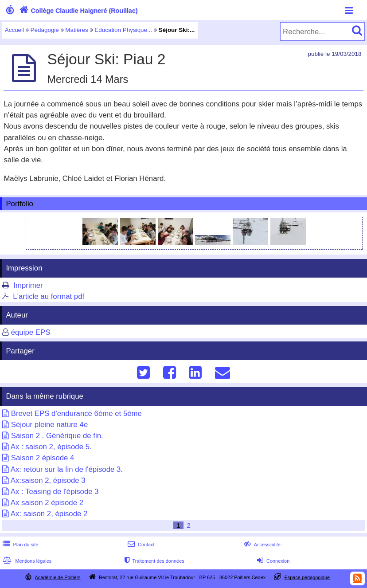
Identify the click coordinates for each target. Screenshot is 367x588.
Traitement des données (153, 561)
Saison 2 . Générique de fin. (57, 436)
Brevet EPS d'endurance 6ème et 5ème (76, 414)
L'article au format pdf (49, 296)
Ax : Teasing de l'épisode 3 (55, 492)
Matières (77, 30)
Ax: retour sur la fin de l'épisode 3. (67, 469)
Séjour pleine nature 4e (50, 425)
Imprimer (28, 285)
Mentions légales (26, 561)
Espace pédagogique (307, 577)
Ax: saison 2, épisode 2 (49, 514)
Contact (140, 545)
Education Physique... (123, 30)
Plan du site (20, 545)
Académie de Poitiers (57, 577)
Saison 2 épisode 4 (43, 458)
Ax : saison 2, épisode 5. (51, 447)
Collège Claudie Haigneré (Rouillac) (78, 11)
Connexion (272, 561)
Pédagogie (45, 30)
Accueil (14, 30)
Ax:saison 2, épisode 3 (48, 480)
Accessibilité (261, 545)
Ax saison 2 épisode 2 (47, 503)
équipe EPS (31, 332)
